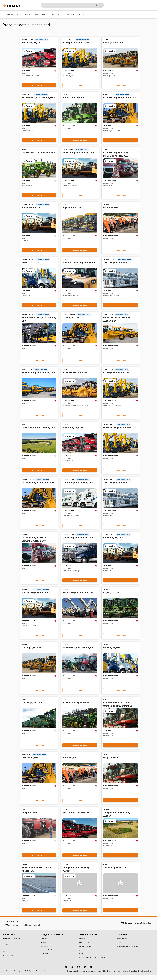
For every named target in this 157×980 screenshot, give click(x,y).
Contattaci (147, 928)
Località (81, 14)
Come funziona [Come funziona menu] (41, 14)
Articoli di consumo (84, 948)
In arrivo (49, 33)
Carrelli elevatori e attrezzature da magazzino (92, 962)
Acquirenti (44, 944)
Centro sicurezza (8, 961)
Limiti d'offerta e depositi (48, 955)
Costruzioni (82, 944)
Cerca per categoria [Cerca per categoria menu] (12, 14)
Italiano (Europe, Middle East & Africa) (24, 930)
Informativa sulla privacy (13, 976)
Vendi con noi (97, 91)
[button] (19, 43)
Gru (80, 966)
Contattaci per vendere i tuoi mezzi (127, 951)
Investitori (6, 949)
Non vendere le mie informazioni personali (49, 976)
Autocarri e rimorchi (85, 951)
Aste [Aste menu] (28, 14)
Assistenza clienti (122, 944)
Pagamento (44, 959)
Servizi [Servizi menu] (56, 14)
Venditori (43, 948)
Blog (4, 957)
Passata (67, 33)
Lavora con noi (7, 953)
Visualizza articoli (58, 91)
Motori (81, 959)
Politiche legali (28, 976)
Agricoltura (82, 955)
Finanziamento (69, 14)
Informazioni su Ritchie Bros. (11, 944)
